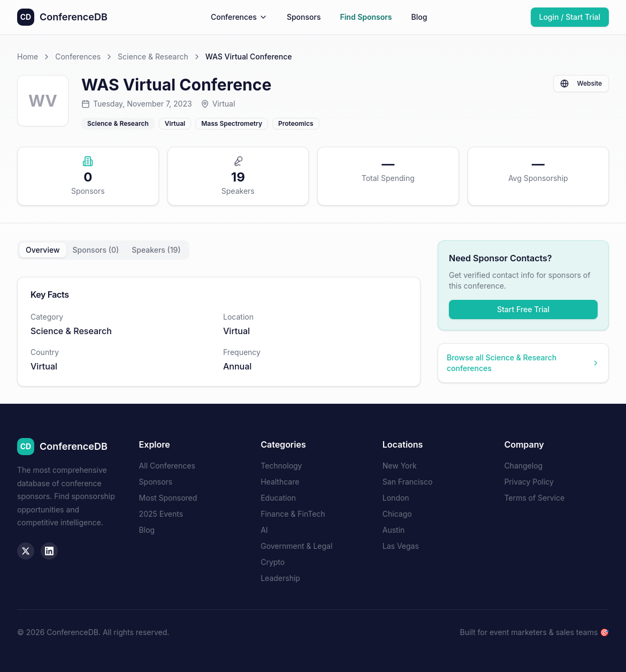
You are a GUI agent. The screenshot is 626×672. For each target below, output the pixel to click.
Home (28, 56)
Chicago (397, 514)
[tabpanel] (219, 332)
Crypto (273, 562)
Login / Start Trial (570, 17)
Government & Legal (296, 546)
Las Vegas (401, 546)
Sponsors (304, 17)
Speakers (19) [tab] (156, 250)
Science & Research (153, 56)
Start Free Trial (523, 309)
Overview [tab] (43, 250)
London (396, 498)
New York (400, 466)
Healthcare (280, 482)
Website (581, 84)
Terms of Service (534, 498)
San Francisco (407, 482)
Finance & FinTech (293, 514)
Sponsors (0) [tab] (96, 250)
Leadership (280, 578)
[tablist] (103, 250)
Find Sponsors (366, 17)
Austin (394, 530)
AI (264, 530)
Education (278, 498)
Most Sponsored (168, 498)
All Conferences (167, 466)
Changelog (523, 466)
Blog (419, 17)
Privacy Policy (529, 482)
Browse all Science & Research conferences (523, 363)
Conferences (239, 17)
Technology (281, 466)
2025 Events (161, 514)
